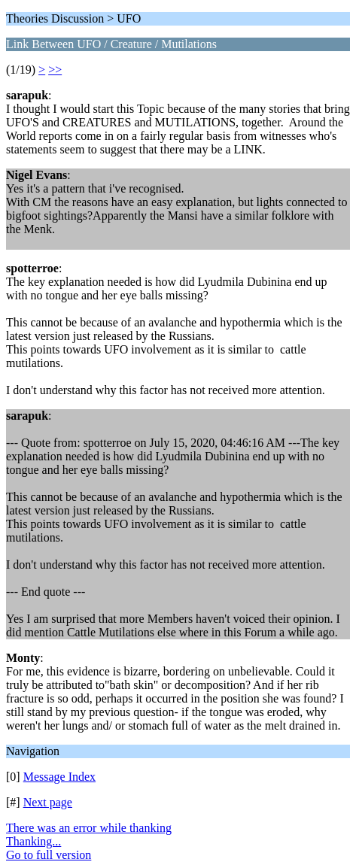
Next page (48, 802)
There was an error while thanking (89, 828)
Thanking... (33, 841)
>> (55, 70)
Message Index (59, 777)
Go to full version (49, 855)
